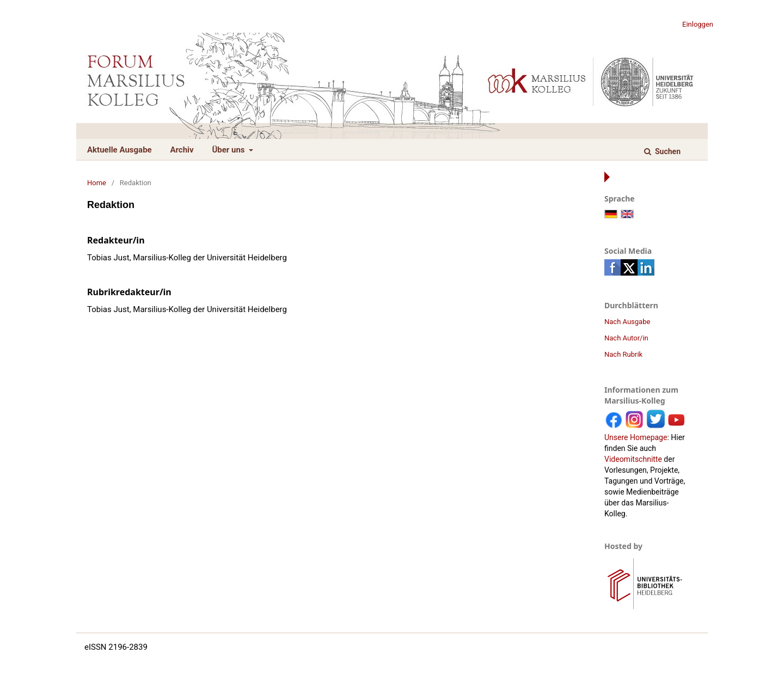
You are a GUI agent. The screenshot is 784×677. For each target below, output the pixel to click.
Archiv (182, 150)
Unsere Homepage (636, 437)
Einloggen (698, 24)
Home (97, 183)
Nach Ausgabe (627, 322)
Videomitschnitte (633, 459)
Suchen (667, 151)
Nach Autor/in (626, 338)
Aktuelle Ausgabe (120, 150)
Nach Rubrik (623, 354)
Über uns (229, 150)
